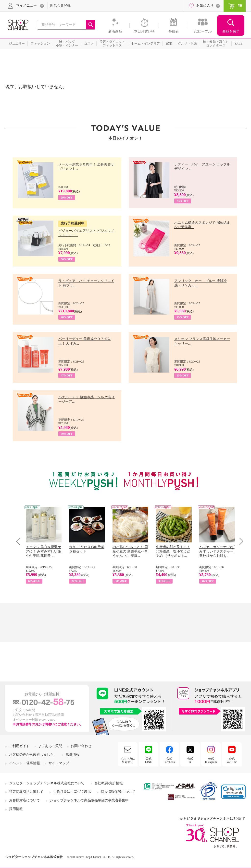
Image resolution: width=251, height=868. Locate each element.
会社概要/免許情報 (109, 783)
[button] (233, 792)
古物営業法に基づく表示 (72, 792)
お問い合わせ (81, 746)
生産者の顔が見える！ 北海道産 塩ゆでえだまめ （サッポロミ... (173, 551)
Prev (20, 541)
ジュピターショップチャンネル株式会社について (47, 783)
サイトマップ (59, 763)
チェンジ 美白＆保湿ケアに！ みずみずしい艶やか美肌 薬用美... (43, 551)
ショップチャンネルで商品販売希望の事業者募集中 (89, 800)
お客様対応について (25, 800)
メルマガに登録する (128, 760)
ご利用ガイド (19, 746)
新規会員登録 (60, 6)
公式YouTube (232, 760)
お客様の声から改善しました (31, 755)
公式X (190, 760)
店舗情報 (73, 755)
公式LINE (148, 760)
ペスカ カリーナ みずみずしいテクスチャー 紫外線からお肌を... (217, 551)
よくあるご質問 (50, 746)
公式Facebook (169, 760)
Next (240, 541)
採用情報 (16, 809)
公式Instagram (211, 760)
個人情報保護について (118, 792)
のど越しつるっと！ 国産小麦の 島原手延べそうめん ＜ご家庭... (130, 551)
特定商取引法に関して (26, 792)
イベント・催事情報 (25, 763)
